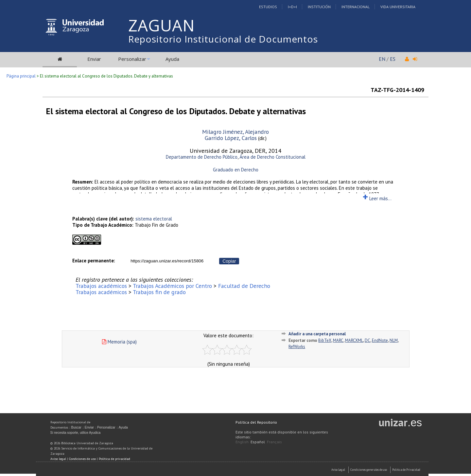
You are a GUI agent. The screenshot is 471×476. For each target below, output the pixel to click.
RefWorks (297, 347)
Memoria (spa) (119, 342)
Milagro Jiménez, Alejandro (235, 132)
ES (393, 59)
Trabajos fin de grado (159, 292)
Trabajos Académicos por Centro (172, 286)
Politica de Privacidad (406, 470)
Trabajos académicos (101, 286)
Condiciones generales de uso (369, 470)
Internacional (356, 7)
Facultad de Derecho (244, 286)
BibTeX (325, 340)
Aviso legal (58, 459)
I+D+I (292, 7)
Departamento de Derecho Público (202, 157)
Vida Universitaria (398, 7)
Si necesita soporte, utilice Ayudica (76, 433)
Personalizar (132, 59)
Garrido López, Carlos (231, 138)
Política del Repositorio (256, 422)
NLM (394, 340)
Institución (319, 7)
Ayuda (172, 59)
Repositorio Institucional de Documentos (223, 39)
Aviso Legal (338, 470)
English (242, 442)
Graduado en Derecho (236, 170)
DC (367, 340)
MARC (338, 340)
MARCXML (354, 340)
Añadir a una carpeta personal (317, 334)
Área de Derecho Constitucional (272, 157)
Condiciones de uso (82, 459)
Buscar (76, 427)
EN (382, 59)
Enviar (94, 59)
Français (274, 442)
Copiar (229, 261)
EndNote (380, 340)
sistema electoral (154, 219)
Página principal (21, 76)
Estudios (268, 7)
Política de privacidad (114, 459)
